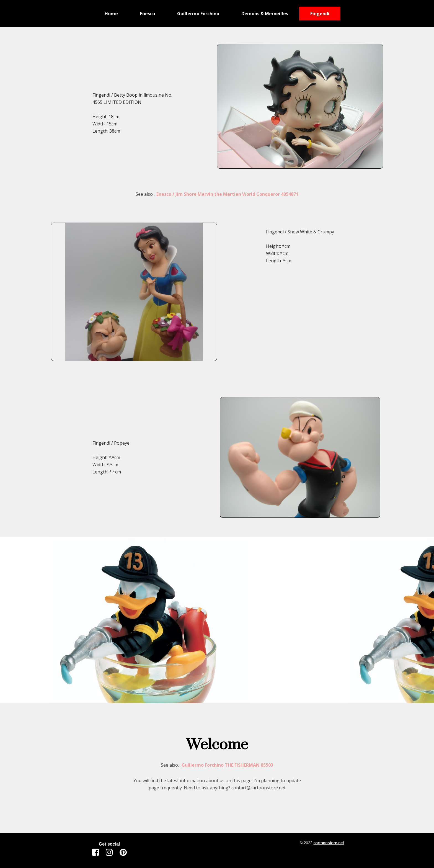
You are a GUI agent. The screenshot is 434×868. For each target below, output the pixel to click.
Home (111, 14)
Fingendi (320, 14)
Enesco (148, 14)
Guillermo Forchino (198, 14)
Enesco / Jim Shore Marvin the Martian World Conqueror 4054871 (227, 194)
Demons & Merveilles (265, 14)
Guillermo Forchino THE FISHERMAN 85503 (227, 765)
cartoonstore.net (329, 843)
